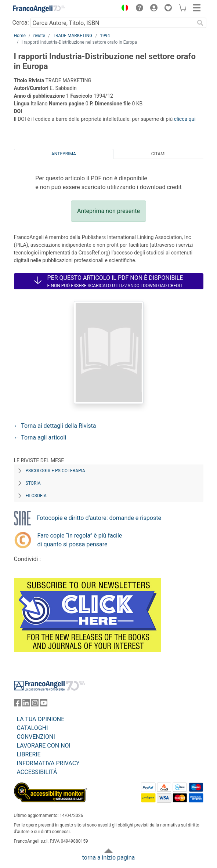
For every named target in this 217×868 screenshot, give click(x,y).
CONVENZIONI (36, 737)
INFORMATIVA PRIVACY (48, 763)
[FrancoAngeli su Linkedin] (26, 704)
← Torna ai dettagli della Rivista (55, 426)
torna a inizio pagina (108, 858)
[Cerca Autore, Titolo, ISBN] (113, 23)
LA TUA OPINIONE (41, 719)
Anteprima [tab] (64, 154)
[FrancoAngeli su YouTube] (44, 704)
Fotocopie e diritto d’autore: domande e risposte (99, 518)
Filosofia (36, 496)
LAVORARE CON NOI (44, 746)
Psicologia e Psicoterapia (55, 471)
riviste (39, 36)
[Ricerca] (200, 23)
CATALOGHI (32, 728)
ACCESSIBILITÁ (37, 772)
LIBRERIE (29, 754)
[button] (123, 9)
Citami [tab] (158, 154)
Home (20, 36)
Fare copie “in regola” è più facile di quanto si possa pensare (80, 540)
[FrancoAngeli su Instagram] (35, 704)
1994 (105, 36)
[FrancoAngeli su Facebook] (18, 704)
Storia (33, 483)
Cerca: (21, 23)
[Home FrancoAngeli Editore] (39, 9)
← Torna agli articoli (40, 437)
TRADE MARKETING (73, 36)
